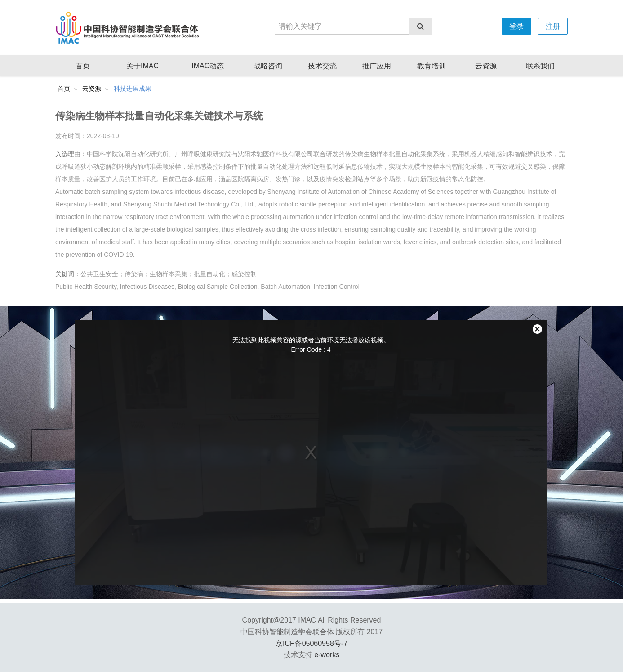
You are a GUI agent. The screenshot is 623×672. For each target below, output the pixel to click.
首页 (83, 66)
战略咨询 (268, 66)
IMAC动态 (208, 66)
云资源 (486, 66)
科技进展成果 (133, 89)
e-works (327, 655)
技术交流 (322, 66)
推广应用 (377, 66)
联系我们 (540, 66)
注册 (553, 26)
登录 (516, 26)
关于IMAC (142, 66)
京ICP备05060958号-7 (311, 643)
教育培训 (432, 66)
